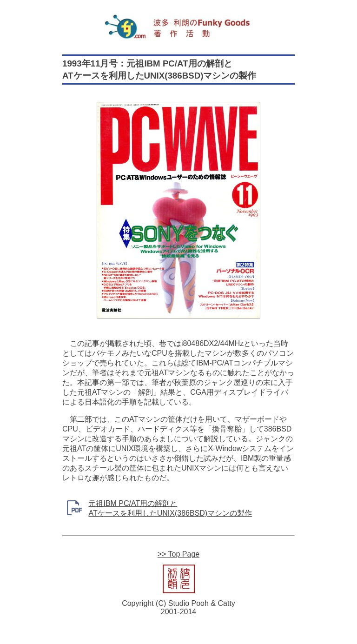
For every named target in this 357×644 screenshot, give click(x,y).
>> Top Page (178, 554)
